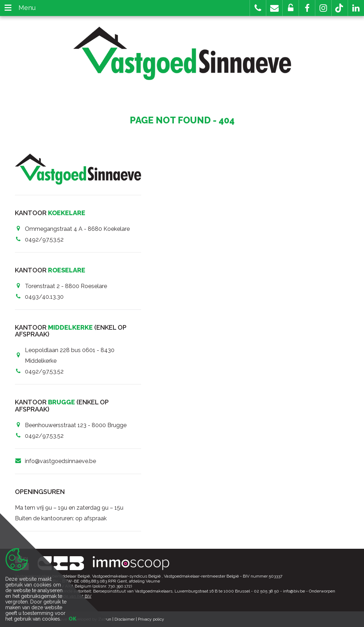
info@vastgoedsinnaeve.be (60, 461)
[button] (307, 8)
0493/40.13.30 (44, 297)
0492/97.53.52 (44, 240)
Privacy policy (151, 619)
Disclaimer (125, 619)
